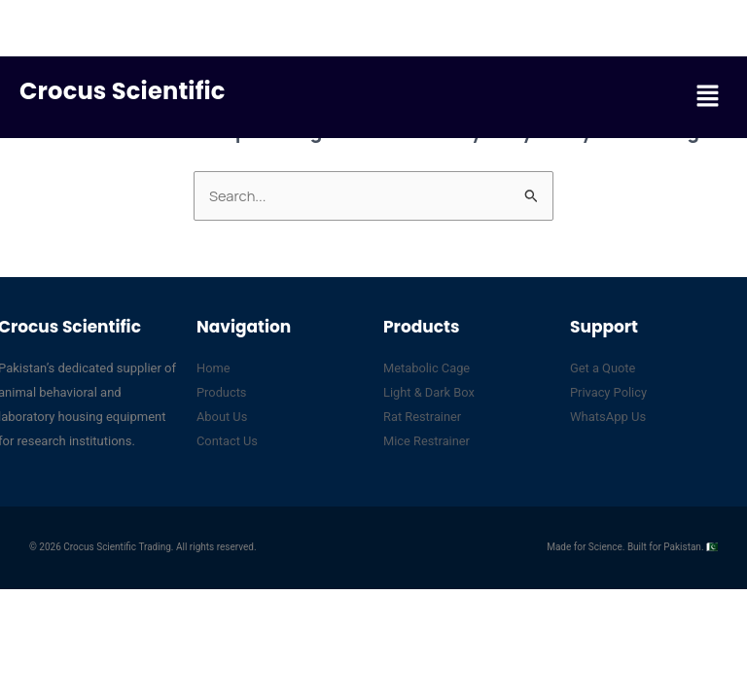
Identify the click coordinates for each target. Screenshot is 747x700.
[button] (708, 97)
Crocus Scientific (124, 91)
